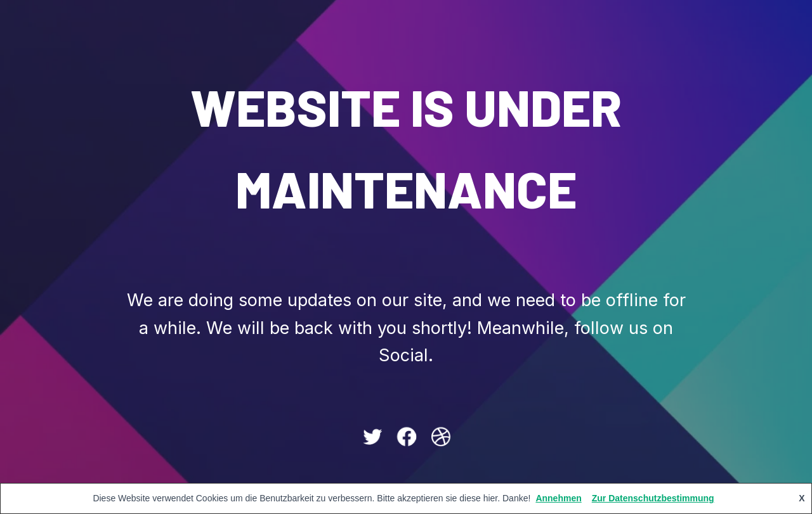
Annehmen (558, 498)
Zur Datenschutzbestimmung (653, 498)
